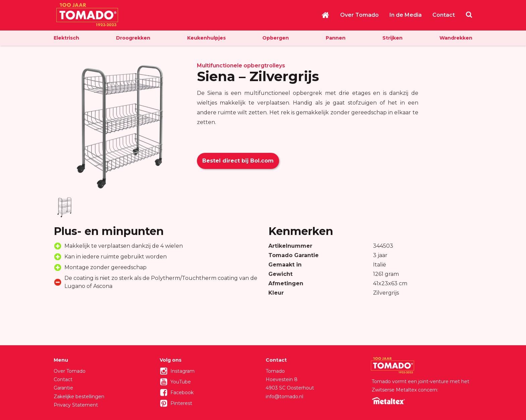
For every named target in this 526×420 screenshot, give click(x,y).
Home (325, 15)
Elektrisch (66, 38)
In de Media (406, 15)
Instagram (182, 371)
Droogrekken (133, 38)
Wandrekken (456, 38)
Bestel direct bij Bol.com (238, 161)
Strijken (392, 38)
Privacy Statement (76, 405)
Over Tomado (359, 15)
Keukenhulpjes (206, 38)
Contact (444, 15)
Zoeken (469, 14)
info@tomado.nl (284, 397)
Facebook (182, 393)
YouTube (181, 382)
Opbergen (276, 38)
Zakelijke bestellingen (79, 397)
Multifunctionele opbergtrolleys (241, 66)
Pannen (336, 38)
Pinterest (181, 403)
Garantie (63, 388)
